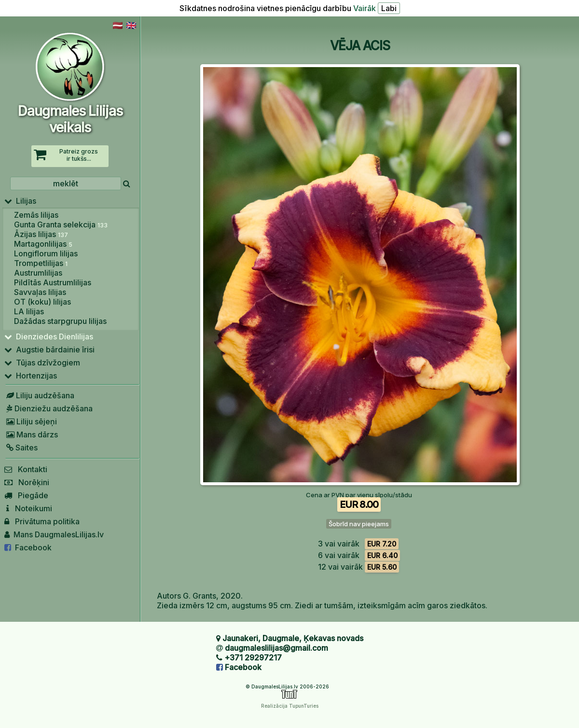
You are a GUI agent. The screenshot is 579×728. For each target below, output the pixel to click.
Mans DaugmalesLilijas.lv (54, 534)
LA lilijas (29, 311)
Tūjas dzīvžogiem (42, 363)
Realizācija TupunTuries (290, 706)
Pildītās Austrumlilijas (53, 282)
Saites (21, 448)
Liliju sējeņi (31, 421)
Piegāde (26, 495)
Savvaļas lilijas (40, 292)
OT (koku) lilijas (42, 302)
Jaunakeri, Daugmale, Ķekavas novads (293, 638)
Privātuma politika (42, 521)
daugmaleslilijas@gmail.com (276, 648)
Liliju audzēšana (39, 395)
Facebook (28, 547)
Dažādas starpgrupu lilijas (60, 321)
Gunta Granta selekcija (61, 224)
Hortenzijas (31, 376)
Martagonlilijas (43, 244)
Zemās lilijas (36, 215)
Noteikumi (28, 508)
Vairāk (365, 8)
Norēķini (27, 482)
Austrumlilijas (38, 273)
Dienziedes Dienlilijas (49, 336)
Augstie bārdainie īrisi (49, 350)
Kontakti (26, 469)
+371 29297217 (253, 658)
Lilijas (20, 201)
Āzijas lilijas (41, 234)
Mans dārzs (31, 434)
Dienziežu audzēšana (48, 408)
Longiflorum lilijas (46, 253)
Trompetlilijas (41, 263)
